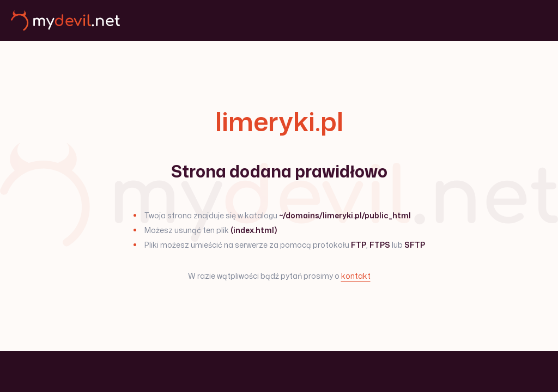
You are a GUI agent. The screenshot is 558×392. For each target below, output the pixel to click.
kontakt (356, 276)
